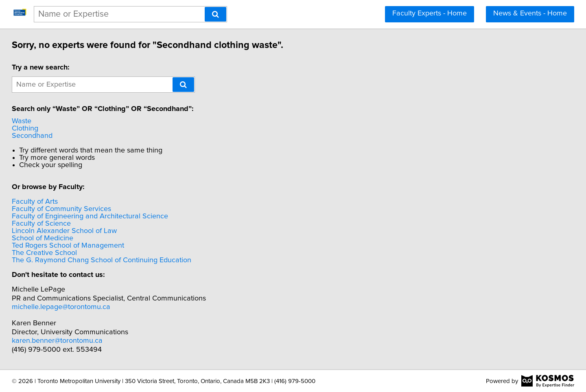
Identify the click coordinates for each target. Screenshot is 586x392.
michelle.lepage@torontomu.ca (98, 307)
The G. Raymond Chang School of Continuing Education (139, 260)
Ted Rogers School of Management (105, 246)
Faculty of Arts (72, 202)
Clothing (62, 128)
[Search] (215, 14)
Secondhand (69, 136)
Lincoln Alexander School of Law (101, 231)
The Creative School (81, 253)
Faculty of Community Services (98, 209)
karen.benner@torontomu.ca (94, 341)
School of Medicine (80, 238)
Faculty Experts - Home (430, 13)
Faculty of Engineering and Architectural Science (127, 216)
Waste (59, 121)
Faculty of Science (78, 224)
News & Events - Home (530, 13)
